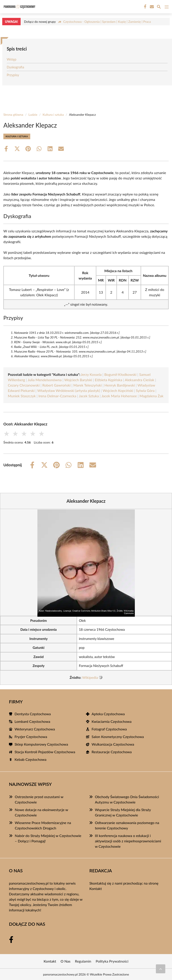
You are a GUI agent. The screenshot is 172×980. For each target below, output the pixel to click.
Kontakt (96, 889)
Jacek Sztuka (89, 396)
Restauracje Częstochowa (112, 752)
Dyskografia (15, 67)
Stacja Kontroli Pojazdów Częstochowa (45, 752)
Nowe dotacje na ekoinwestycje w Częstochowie (41, 812)
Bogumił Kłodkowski (120, 374)
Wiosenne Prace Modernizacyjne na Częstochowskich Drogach (43, 825)
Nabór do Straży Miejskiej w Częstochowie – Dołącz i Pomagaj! (48, 838)
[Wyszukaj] (159, 7)
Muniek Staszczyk (22, 396)
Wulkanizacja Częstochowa (113, 744)
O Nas (66, 961)
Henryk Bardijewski (120, 385)
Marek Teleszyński (87, 385)
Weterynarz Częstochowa (35, 729)
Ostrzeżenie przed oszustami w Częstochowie (39, 799)
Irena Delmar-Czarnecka (57, 396)
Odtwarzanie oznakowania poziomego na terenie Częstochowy (127, 825)
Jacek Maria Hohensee (119, 396)
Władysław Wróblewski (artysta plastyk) (69, 390)
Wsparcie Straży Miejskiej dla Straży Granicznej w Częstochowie (123, 812)
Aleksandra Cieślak (139, 380)
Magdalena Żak (152, 396)
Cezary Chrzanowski (24, 385)
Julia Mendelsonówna (45, 380)
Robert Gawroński (56, 385)
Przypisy (13, 75)
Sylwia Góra (145, 390)
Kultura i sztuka (53, 115)
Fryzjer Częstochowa (31, 737)
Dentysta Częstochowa (33, 714)
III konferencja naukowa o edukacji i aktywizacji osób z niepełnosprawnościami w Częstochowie (128, 841)
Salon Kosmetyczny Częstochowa (118, 737)
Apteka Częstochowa (108, 714)
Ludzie (33, 115)
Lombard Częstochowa (32, 721)
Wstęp (12, 59)
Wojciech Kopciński (118, 390)
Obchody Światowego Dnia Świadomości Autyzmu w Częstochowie (127, 799)
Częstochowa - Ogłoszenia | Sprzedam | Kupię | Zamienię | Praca (107, 22)
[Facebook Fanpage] (145, 7)
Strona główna (13, 115)
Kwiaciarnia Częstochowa (112, 721)
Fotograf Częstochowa (109, 729)
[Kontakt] (151, 7)
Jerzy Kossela (91, 374)
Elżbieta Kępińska (108, 380)
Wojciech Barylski (78, 380)
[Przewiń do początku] (161, 969)
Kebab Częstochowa (30, 759)
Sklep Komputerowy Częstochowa (41, 744)
